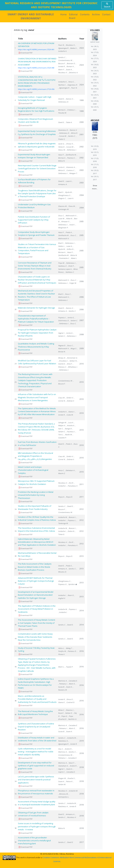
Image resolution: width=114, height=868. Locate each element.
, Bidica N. (73, 255)
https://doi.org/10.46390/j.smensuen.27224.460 (36, 68)
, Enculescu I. (63, 361)
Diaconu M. (63, 206)
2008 (81, 334)
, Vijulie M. (68, 192)
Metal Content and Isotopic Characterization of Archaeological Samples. (33, 470)
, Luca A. (70, 422)
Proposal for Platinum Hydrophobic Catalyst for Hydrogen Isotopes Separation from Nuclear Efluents (37, 333)
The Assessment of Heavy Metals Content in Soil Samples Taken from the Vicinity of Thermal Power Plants (37, 623)
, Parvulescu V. (72, 486)
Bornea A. (62, 110)
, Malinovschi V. (71, 216)
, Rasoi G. (70, 595)
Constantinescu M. (65, 381)
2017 (81, 842)
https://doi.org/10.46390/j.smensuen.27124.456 (36, 89)
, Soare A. (69, 70)
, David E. (70, 506)
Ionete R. (62, 699)
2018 (81, 753)
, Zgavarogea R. (64, 88)
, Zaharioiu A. (73, 72)
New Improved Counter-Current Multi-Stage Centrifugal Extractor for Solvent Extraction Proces (37, 169)
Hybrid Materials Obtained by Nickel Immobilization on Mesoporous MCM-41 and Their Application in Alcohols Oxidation (37, 542)
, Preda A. (68, 232)
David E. (61, 99)
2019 (81, 741)
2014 (81, 610)
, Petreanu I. (63, 684)
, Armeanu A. (70, 814)
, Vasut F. (70, 252)
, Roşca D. (69, 497)
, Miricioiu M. (63, 794)
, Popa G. (64, 716)
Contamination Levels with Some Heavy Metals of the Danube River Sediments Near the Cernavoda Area (35, 637)
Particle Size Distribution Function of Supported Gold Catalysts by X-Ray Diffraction (34, 220)
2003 (81, 170)
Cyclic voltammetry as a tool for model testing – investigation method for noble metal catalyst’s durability (36, 752)
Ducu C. (61, 216)
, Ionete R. (73, 744)
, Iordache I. (63, 612)
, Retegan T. (73, 173)
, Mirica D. (74, 133)
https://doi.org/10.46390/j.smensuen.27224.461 (36, 49)
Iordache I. (62, 595)
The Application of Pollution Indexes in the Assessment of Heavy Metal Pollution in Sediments (37, 609)
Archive (96, 14)
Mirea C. (61, 710)
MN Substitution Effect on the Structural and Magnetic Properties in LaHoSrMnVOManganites (35, 456)
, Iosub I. (72, 225)
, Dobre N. (71, 531)
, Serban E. (68, 713)
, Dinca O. (69, 699)
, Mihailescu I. (72, 367)
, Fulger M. (72, 283)
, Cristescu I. (71, 110)
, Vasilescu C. (69, 272)
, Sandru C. (71, 136)
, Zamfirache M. (71, 155)
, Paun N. (74, 88)
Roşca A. (61, 497)
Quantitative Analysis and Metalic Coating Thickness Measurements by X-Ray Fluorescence (36, 347)
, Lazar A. (68, 181)
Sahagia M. (62, 422)
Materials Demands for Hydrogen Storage (36, 308)
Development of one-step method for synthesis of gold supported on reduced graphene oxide (36, 766)
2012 (81, 509)
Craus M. (62, 398)
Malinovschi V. (64, 280)
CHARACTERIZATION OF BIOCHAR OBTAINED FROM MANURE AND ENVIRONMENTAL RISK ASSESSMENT (37, 62)
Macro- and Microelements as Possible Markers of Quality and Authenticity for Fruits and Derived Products (37, 699)
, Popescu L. (71, 520)
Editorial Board (73, 16)
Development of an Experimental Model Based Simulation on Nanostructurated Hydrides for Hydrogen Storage (36, 595)
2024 (81, 48)
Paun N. (61, 45)
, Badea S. (73, 48)
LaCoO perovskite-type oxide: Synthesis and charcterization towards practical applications (36, 780)
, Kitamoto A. (70, 167)
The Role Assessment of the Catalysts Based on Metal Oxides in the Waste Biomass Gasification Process (35, 567)
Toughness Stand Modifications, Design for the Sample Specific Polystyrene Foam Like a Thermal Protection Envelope (37, 194)
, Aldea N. (69, 218)
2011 (81, 484)
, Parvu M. (71, 206)
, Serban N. (73, 361)
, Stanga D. (68, 429)
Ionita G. (61, 167)
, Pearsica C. (71, 158)
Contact (106, 14)
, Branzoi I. (72, 517)
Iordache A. (62, 82)
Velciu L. (61, 648)
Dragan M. (62, 778)
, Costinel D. (70, 702)
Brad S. (61, 192)
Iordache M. (63, 517)
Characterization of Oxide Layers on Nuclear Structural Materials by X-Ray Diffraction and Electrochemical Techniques (37, 280)
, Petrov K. (69, 781)
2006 (81, 281)
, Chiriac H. (69, 144)
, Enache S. (71, 778)
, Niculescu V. (70, 45)
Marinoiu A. (63, 681)
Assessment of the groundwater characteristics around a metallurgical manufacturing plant (34, 841)
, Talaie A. (69, 122)
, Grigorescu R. (72, 85)
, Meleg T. (69, 648)
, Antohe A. (70, 425)
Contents (85, 14)
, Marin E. (72, 684)
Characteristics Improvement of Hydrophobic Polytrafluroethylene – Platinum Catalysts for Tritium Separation (36, 319)
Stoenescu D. (63, 130)
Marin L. (61, 667)
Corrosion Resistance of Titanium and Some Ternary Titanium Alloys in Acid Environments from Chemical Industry (35, 266)
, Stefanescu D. (64, 133)
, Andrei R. (68, 749)
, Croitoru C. (70, 170)
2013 (81, 556)
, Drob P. (71, 266)
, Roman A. (70, 66)
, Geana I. (71, 412)
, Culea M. (69, 415)
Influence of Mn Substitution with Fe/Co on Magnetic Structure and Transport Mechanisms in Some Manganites (37, 397)
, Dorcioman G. (72, 358)
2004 (81, 195)
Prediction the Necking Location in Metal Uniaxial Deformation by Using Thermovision (36, 495)
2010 (81, 364)
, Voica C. (71, 82)
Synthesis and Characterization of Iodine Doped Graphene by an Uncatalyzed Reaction (36, 727)
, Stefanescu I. (71, 150)
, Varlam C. (74, 320)
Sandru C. (62, 57)
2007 (81, 320)
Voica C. (61, 470)
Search (107, 5)
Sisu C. (61, 749)
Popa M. (61, 263)
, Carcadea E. (73, 681)
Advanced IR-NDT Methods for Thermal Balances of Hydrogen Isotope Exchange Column (36, 581)
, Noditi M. (68, 435)
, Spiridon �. (72, 584)
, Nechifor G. (72, 719)
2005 (81, 221)
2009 (81, 348)
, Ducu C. (73, 235)
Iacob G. (61, 144)
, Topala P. (69, 667)
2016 (81, 651)
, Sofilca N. (70, 249)
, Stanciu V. (69, 99)
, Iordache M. (71, 738)
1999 (81, 100)
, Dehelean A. (70, 470)
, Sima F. (69, 364)
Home (64, 14)
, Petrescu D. (72, 651)
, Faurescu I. (70, 432)
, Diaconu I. (69, 710)
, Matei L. (74, 258)
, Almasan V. (65, 221)
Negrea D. (62, 345)
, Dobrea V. (70, 401)
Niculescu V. (63, 483)
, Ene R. (71, 483)
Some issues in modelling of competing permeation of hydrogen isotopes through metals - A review (37, 826)
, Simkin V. (69, 398)
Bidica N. (62, 828)
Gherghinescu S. (64, 581)
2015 (81, 639)
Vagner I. (61, 333)
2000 (81, 122)
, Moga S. (73, 348)
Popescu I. (62, 318)
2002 (81, 147)
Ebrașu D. (62, 358)
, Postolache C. (64, 258)
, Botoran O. (71, 63)
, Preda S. (68, 444)
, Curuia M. (62, 136)
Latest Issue (95, 42)
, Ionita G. (70, 318)
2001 (81, 134)
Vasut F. (61, 155)
